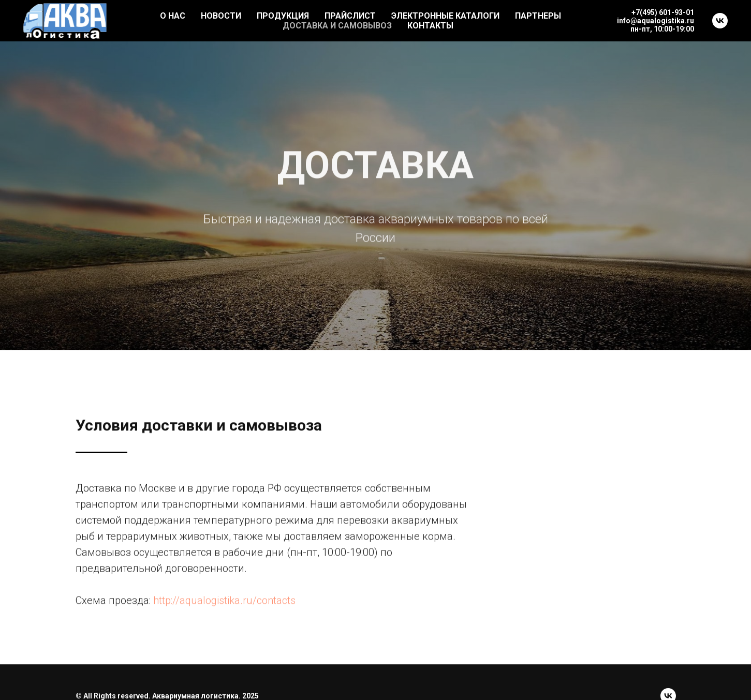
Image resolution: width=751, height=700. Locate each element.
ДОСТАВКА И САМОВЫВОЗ (337, 26)
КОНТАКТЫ (430, 26)
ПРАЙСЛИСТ (350, 16)
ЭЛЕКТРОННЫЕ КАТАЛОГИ (445, 16)
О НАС (173, 16)
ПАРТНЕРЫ (538, 16)
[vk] (720, 21)
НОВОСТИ (221, 16)
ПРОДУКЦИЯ (283, 16)
